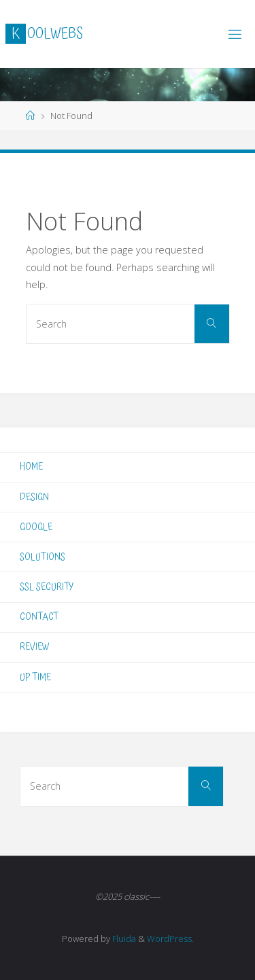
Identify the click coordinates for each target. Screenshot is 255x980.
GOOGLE (36, 527)
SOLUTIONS (42, 557)
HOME (31, 467)
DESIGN (34, 497)
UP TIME (35, 677)
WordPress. (170, 939)
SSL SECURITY (47, 587)
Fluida (123, 939)
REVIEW (34, 647)
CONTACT (39, 617)
